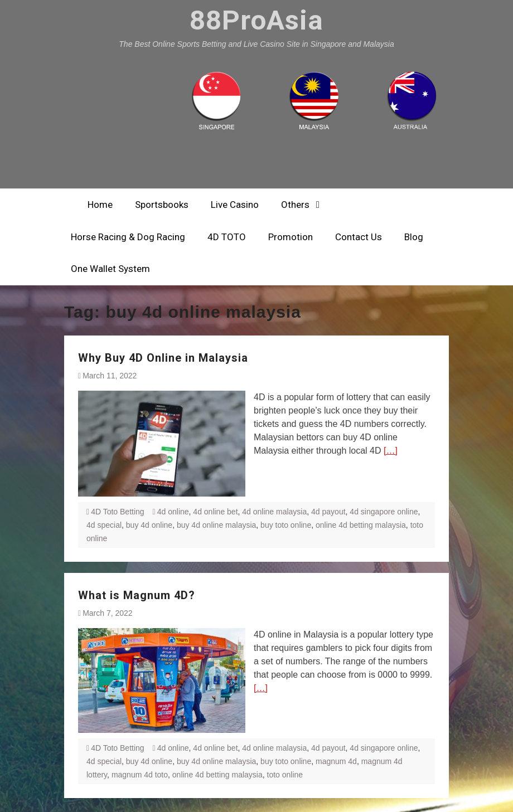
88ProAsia (256, 20)
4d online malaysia (274, 512)
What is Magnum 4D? (137, 595)
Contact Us (359, 237)
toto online (285, 775)
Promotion (291, 237)
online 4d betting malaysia (361, 525)
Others (295, 205)
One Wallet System (110, 269)
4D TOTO (227, 237)
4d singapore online (384, 512)
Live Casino (235, 205)
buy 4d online (149, 525)
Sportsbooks (162, 205)
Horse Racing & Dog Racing (128, 237)
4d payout (328, 512)
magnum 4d (336, 761)
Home (100, 205)
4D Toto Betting (117, 512)
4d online (173, 512)
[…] (391, 451)
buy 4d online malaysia (216, 525)
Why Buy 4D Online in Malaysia (163, 358)
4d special (104, 525)
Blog (414, 237)
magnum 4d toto (140, 775)
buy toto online (286, 525)
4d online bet (215, 512)
